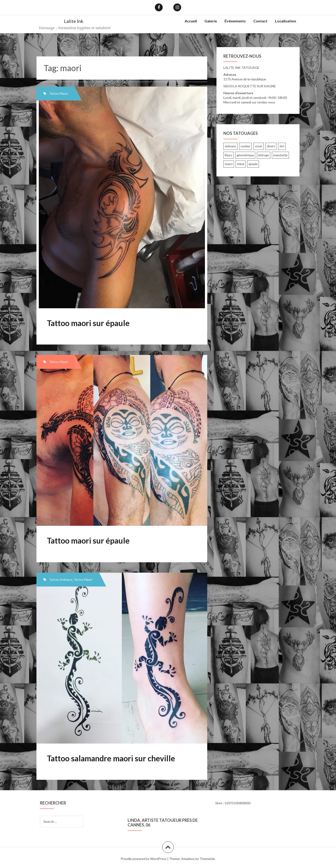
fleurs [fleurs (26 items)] (228, 155)
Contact (260, 21)
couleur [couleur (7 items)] (245, 146)
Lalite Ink (74, 21)
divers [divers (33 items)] (271, 146)
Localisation (286, 21)
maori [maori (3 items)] (229, 164)
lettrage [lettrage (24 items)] (264, 155)
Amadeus (188, 859)
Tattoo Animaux (61, 579)
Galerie (211, 21)
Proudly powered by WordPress (144, 859)
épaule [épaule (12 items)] (253, 164)
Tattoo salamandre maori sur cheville (111, 758)
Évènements (235, 21)
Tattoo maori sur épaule (88, 323)
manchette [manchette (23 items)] (280, 155)
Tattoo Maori (58, 93)
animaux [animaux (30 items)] (230, 146)
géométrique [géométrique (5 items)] (245, 155)
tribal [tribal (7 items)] (241, 164)
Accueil (191, 21)
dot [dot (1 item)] (282, 146)
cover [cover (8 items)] (259, 146)
